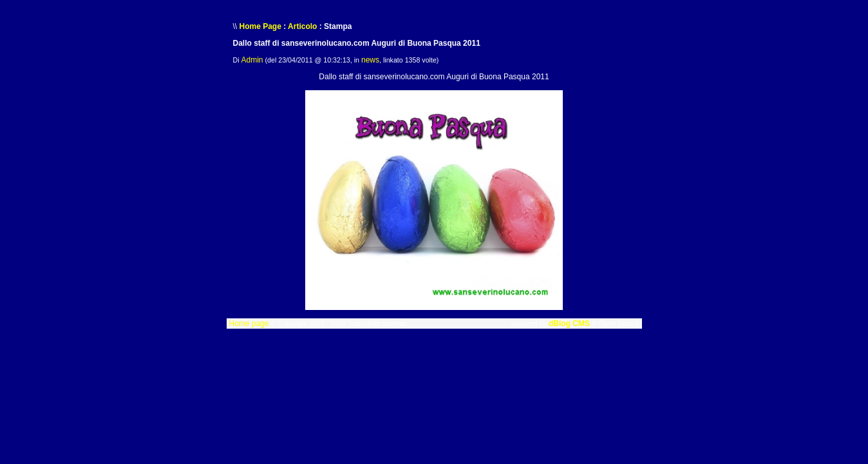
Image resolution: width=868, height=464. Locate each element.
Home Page (260, 26)
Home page (249, 324)
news (370, 60)
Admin (252, 60)
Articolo (302, 26)
